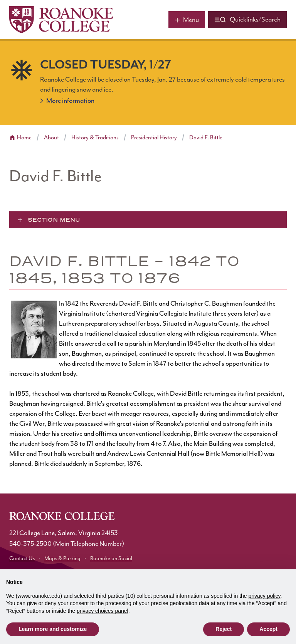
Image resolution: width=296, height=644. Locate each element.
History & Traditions (95, 138)
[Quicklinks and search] (247, 20)
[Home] (61, 20)
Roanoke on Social (111, 559)
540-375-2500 (30, 544)
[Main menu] (187, 20)
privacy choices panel (103, 611)
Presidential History (154, 138)
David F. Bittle (206, 138)
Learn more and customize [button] (53, 629)
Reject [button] (224, 629)
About (51, 138)
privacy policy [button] (265, 596)
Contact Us (22, 559)
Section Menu (54, 220)
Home (24, 138)
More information (70, 101)
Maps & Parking (62, 559)
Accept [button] (268, 629)
